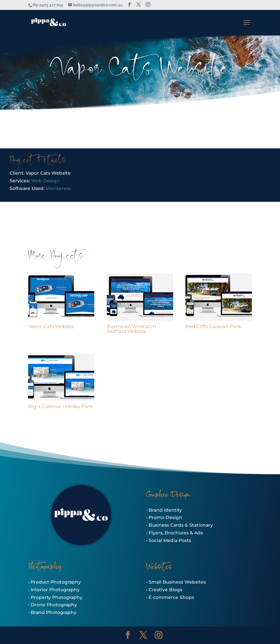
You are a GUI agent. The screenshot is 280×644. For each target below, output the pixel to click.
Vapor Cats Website (51, 326)
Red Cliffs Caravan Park (213, 326)
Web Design (45, 181)
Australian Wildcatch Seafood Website (131, 329)
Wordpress (58, 188)
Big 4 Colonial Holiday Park (60, 406)
